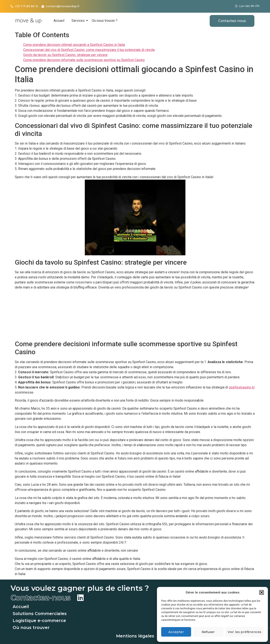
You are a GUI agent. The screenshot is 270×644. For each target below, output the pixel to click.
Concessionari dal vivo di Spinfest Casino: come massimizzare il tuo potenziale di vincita (89, 50)
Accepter (176, 632)
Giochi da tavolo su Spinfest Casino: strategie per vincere (65, 55)
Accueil (59, 21)
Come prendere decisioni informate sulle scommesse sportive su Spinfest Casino (84, 60)
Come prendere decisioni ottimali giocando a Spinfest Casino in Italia (74, 45)
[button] (262, 592)
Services (79, 21)
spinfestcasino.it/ (242, 387)
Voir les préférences (244, 632)
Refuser (208, 632)
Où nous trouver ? (105, 21)
